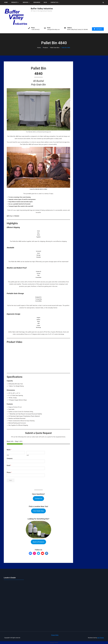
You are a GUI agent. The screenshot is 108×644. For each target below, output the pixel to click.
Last (28, 455)
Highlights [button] (12, 223)
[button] (38, 227)
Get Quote (99, 29)
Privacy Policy (55, 635)
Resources (37, 2)
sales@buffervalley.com (53, 30)
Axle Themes (100, 638)
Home (6, 2)
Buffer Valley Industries (42, 9)
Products (14, 2)
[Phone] (26, 475)
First (8, 455)
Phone (9, 472)
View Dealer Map (38, 511)
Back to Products (38, 542)
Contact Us (54, 2)
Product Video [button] (15, 342)
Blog (45, 2)
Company (10, 458)
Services (25, 2)
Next (11, 480)
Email (9, 465)
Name (9, 450)
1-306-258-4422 (35, 30)
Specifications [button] (15, 377)
